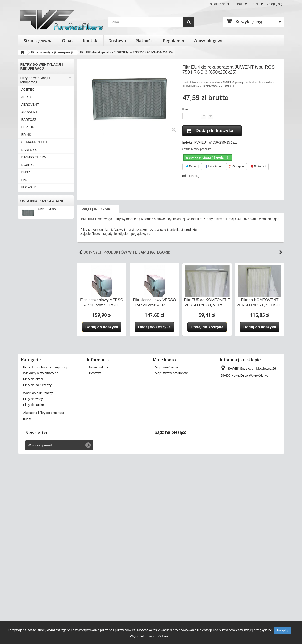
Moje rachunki (165, 542)
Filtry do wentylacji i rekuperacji (35, 80)
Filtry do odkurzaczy (35, 428)
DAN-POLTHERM (34, 157)
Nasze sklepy (99, 530)
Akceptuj (282, 630)
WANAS (27, 368)
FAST (25, 180)
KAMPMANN (31, 217)
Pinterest (258, 167)
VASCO (27, 315)
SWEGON (29, 277)
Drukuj (194, 176)
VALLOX (27, 308)
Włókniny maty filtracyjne (39, 413)
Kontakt (91, 41)
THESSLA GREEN (35, 292)
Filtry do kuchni (32, 451)
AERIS (26, 97)
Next (281, 252)
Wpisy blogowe (209, 41)
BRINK (26, 135)
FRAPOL (28, 195)
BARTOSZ (29, 120)
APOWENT (30, 112)
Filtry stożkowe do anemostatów (34, 392)
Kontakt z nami (218, 4)
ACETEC (28, 90)
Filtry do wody (31, 443)
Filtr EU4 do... (48, 493)
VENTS (27, 338)
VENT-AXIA (30, 330)
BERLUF (28, 127)
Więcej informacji (98, 209)
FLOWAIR (29, 187)
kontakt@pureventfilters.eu (258, 569)
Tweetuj (192, 167)
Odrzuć (164, 636)
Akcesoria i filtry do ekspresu (42, 458)
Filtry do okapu (31, 421)
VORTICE (28, 353)
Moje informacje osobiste (173, 554)
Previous (80, 252)
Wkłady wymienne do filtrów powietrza (41, 404)
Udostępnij (214, 167)
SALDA (27, 262)
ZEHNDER (29, 375)
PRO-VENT (30, 255)
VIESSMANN (31, 345)
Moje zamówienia (167, 530)
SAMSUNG (30, 270)
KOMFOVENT (32, 232)
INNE (25, 383)
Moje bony (162, 559)
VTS (25, 360)
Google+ (236, 167)
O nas (68, 41)
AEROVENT (30, 105)
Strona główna (38, 41)
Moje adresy (164, 548)
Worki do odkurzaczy (36, 436)
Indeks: (188, 143)
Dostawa (117, 41)
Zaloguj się (275, 4)
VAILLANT (29, 300)
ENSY (26, 172)
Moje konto (164, 522)
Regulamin (174, 41)
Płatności (145, 41)
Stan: (186, 149)
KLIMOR (28, 225)
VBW (25, 323)
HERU (26, 202)
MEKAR (27, 240)
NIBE (25, 247)
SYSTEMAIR (31, 285)
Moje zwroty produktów (171, 536)
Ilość (185, 109)
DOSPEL (28, 165)
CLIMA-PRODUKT (35, 142)
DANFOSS (29, 150)
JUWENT (28, 210)
